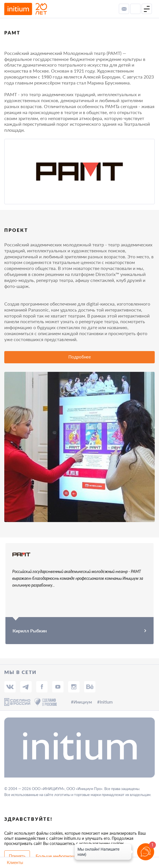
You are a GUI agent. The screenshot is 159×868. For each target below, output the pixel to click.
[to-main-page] (26, 9)
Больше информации (58, 856)
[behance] (90, 687)
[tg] (26, 687)
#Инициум (81, 702)
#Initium (105, 702)
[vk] (10, 687)
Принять (17, 856)
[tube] (58, 687)
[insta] (74, 687)
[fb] (42, 687)
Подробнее (80, 357)
